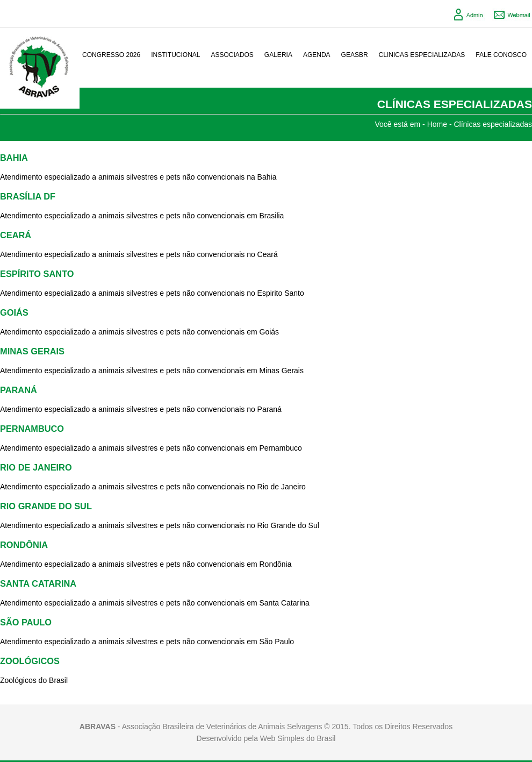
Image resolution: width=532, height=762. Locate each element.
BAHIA (14, 158)
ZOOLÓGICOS (30, 661)
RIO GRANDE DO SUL (46, 506)
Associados (232, 55)
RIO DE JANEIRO (36, 467)
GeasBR (355, 55)
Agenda (317, 55)
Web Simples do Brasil (298, 738)
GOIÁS (14, 312)
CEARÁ (16, 235)
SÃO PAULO (26, 622)
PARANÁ (19, 390)
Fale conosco (501, 55)
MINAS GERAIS (32, 351)
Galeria (278, 55)
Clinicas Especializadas (422, 55)
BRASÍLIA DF (28, 196)
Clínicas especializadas (493, 124)
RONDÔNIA (24, 545)
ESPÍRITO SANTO (37, 274)
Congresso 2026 (111, 55)
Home (437, 124)
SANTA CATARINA (38, 583)
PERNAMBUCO (32, 429)
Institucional (175, 55)
